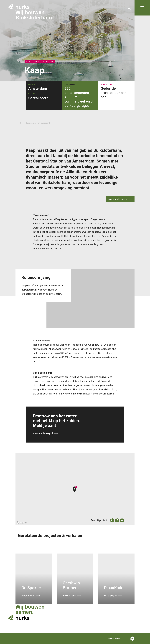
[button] (75, 489)
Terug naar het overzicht (38, 123)
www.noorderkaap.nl (118, 199)
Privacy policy (114, 639)
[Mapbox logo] (21, 523)
